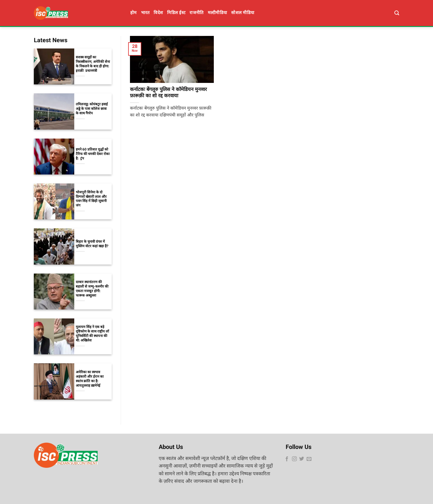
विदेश (158, 13)
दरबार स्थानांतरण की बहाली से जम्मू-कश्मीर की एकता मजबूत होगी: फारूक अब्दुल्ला (92, 289)
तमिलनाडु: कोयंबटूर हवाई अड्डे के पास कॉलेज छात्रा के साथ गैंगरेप (92, 109)
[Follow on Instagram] (294, 459)
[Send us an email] (309, 459)
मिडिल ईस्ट (176, 13)
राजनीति (196, 13)
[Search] (397, 13)
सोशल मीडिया (243, 13)
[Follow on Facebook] (287, 459)
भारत (145, 13)
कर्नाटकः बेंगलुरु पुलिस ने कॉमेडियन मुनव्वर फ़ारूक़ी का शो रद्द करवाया (168, 93)
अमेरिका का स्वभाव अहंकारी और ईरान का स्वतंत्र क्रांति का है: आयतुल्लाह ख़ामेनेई (90, 379)
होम (134, 13)
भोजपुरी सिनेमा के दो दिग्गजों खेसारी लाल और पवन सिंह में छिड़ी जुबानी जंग (91, 199)
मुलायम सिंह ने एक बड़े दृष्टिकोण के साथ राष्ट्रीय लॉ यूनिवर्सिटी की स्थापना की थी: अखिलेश (92, 334)
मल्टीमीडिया (218, 13)
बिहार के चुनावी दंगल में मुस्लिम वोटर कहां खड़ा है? (92, 244)
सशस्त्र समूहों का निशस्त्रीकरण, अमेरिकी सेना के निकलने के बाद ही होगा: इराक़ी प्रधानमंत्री (93, 64)
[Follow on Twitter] (302, 459)
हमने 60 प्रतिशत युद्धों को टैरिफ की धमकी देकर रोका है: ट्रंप (93, 154)
